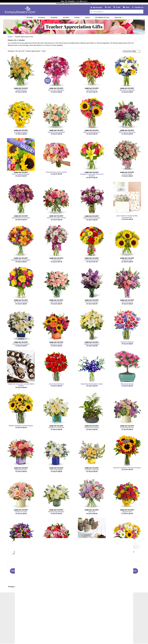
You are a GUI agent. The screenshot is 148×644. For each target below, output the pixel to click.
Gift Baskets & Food (102, 18)
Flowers (77, 18)
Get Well (66, 18)
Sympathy (54, 18)
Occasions (42, 18)
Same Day (118, 18)
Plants (87, 18)
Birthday (30, 18)
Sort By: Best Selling (130, 51)
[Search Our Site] (118, 12)
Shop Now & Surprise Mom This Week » (81, 4)
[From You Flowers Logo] (20, 10)
